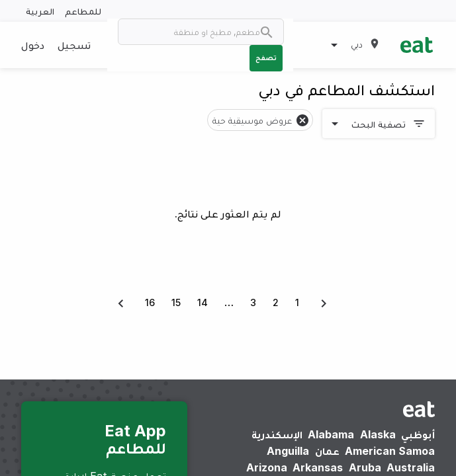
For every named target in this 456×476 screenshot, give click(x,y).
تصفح (266, 58)
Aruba (365, 467)
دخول (33, 45)
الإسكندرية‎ (277, 434)
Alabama (331, 434)
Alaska (378, 434)
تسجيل (74, 45)
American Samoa (390, 451)
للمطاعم (83, 11)
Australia (411, 467)
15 (176, 302)
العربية (40, 11)
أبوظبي (418, 434)
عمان (327, 451)
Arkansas (318, 467)
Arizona (267, 467)
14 (203, 302)
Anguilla (288, 451)
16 (150, 302)
